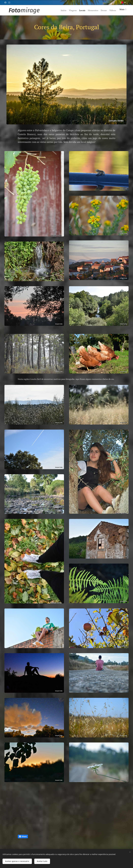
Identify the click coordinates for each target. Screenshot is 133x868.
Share (23, 836)
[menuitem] (61, 10)
